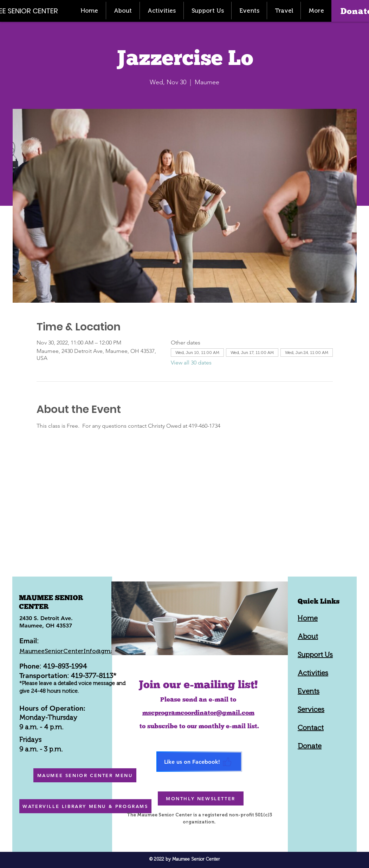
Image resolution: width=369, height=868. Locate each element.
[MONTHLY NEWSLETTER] (201, 798)
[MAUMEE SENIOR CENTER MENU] (85, 775)
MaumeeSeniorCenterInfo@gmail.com (75, 651)
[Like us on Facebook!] (199, 762)
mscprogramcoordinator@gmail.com (198, 713)
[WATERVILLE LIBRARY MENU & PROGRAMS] (85, 806)
